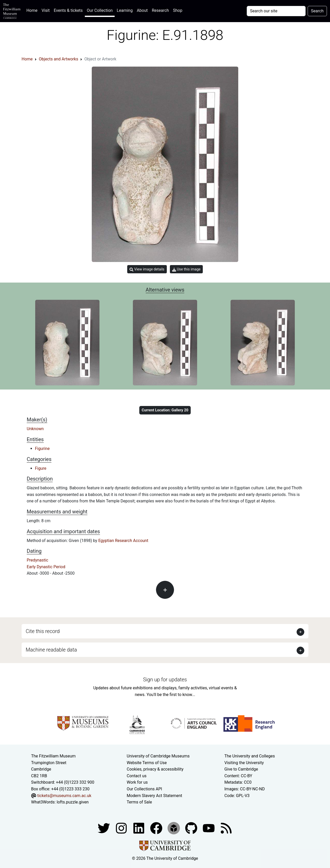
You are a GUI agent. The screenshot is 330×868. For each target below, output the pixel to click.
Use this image (186, 269)
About (142, 10)
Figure (41, 468)
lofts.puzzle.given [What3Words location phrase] (72, 802)
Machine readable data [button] (51, 650)
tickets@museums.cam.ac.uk (64, 796)
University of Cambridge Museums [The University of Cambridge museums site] (158, 756)
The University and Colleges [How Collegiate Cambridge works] (250, 756)
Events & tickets (68, 10)
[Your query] (276, 11)
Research (160, 10)
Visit (46, 10)
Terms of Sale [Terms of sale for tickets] (139, 802)
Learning (125, 10)
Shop (178, 10)
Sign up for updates (165, 680)
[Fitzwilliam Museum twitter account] (104, 828)
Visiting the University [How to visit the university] (244, 763)
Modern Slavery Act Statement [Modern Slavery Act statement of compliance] (154, 796)
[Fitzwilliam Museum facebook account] (139, 828)
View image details (147, 269)
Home (33, 10)
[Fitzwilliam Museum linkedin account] (157, 828)
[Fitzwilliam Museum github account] (192, 828)
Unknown (35, 429)
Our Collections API (144, 789)
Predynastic (38, 560)
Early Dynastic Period (46, 567)
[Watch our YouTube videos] (209, 828)
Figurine (42, 449)
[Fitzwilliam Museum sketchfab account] (174, 828)
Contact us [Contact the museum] (137, 776)
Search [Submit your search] (317, 11)
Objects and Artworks (58, 59)
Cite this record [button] (43, 631)
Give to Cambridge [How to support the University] (241, 769)
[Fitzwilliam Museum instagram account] (122, 828)
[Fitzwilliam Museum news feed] (226, 828)
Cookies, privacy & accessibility (155, 769)
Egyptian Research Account (123, 541)
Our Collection (100, 10)
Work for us (137, 782)
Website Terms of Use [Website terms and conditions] (147, 763)
